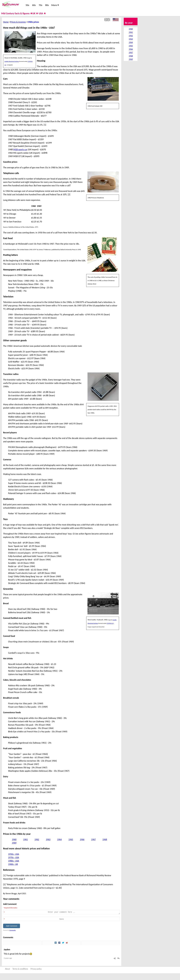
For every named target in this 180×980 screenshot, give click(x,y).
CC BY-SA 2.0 (110, 623)
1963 (48, 839)
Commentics (12, 930)
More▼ (55, 5)
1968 (105, 839)
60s (34, 5)
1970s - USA (14, 857)
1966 (82, 839)
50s (27, 5)
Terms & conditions (20, 969)
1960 (14, 839)
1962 (37, 839)
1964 (59, 839)
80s (47, 5)
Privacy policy (36, 969)
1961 (26, 839)
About (7, 969)
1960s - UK (13, 864)
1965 (71, 839)
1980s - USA (14, 861)
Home (6, 22)
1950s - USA (14, 854)
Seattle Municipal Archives (12, 61)
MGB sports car (20, 150)
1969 (14, 843)
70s (40, 5)
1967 (93, 839)
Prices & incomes (18, 22)
